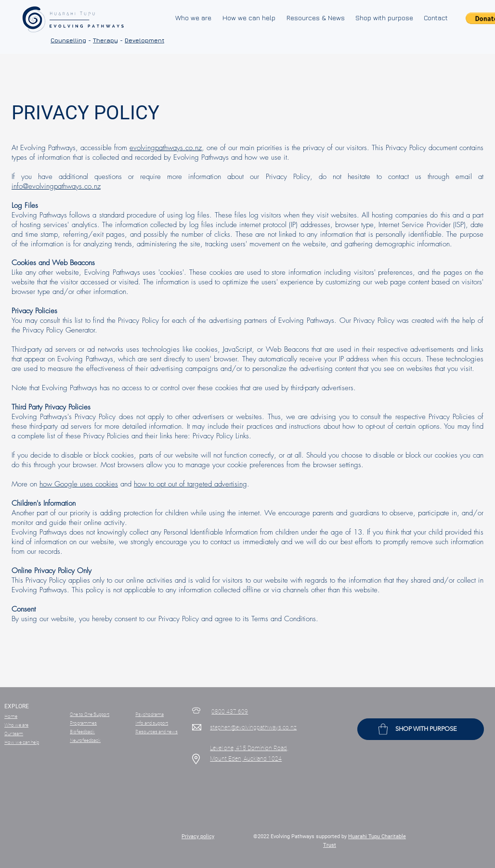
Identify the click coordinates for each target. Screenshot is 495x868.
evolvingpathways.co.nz (166, 148)
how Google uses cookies (79, 484)
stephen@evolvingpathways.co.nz (253, 728)
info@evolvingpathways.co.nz (56, 186)
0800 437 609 (230, 712)
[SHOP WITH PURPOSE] (421, 729)
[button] (383, 729)
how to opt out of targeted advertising (190, 484)
